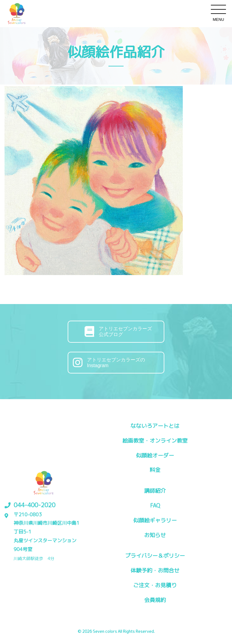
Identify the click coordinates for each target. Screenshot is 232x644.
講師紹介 (155, 491)
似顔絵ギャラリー (155, 520)
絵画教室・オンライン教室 (155, 441)
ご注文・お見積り (155, 585)
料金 (155, 470)
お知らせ (155, 535)
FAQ (155, 506)
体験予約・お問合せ (155, 570)
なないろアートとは (155, 426)
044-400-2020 (34, 505)
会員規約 (155, 600)
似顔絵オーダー (155, 455)
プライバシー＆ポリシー (155, 556)
